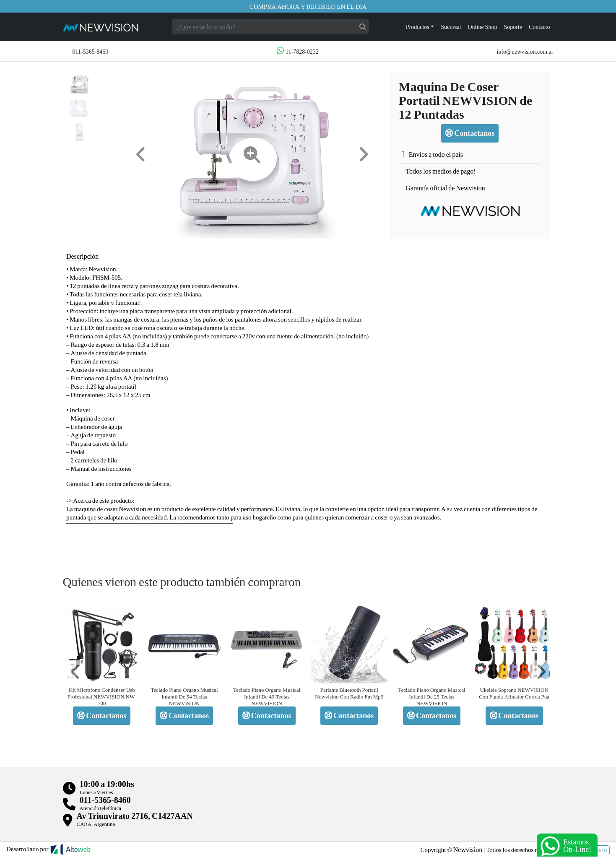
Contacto (539, 27)
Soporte (513, 27)
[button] (141, 155)
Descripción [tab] (82, 256)
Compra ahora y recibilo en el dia (308, 6)
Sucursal (451, 27)
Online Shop (483, 27)
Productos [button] (418, 27)
